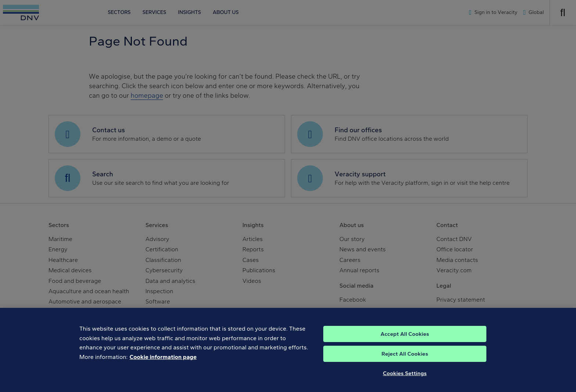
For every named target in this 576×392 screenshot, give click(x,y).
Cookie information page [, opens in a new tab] (163, 366)
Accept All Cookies (405, 343)
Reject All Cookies (405, 363)
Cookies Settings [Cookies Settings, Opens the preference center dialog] (405, 382)
